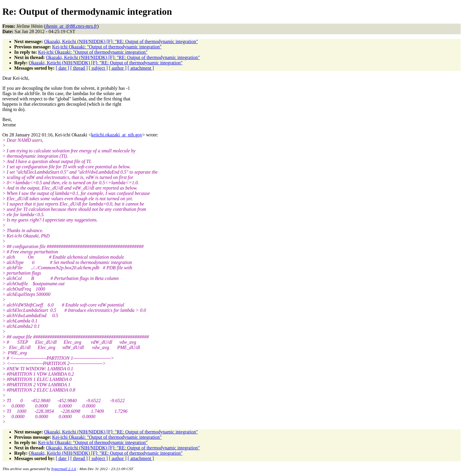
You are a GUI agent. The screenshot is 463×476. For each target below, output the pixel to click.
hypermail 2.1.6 (64, 469)
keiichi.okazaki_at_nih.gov (117, 135)
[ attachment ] (141, 68)
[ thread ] (79, 68)
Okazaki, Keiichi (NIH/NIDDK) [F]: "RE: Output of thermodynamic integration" (121, 41)
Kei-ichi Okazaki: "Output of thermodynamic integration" (107, 47)
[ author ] (118, 68)
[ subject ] (98, 68)
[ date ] (62, 68)
